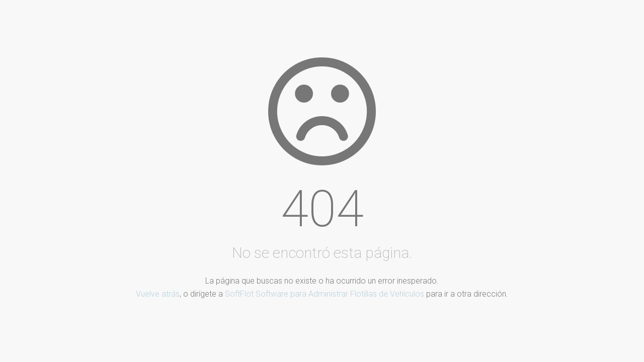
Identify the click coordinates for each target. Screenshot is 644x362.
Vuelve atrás (158, 294)
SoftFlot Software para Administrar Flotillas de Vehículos (325, 294)
